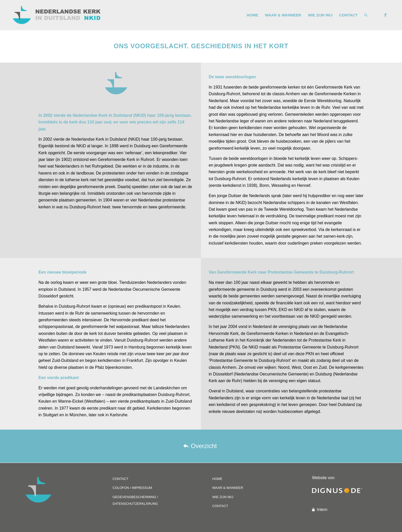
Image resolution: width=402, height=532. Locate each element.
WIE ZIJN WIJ (223, 497)
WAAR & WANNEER (228, 488)
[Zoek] (366, 15)
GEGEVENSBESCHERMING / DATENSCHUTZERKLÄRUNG (135, 500)
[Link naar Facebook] (385, 15)
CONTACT (120, 479)
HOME (217, 479)
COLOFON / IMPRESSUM (132, 488)
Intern (322, 510)
